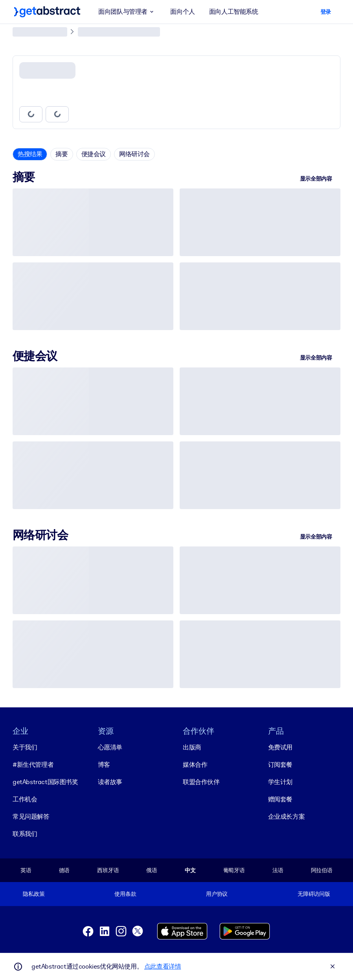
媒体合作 (195, 764)
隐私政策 (34, 894)
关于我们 (25, 747)
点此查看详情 (163, 966)
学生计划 (280, 782)
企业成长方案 (287, 816)
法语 (278, 870)
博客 (104, 764)
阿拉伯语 (322, 870)
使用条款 (125, 894)
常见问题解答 (31, 816)
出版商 (192, 747)
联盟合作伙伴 (201, 782)
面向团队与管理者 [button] (127, 12)
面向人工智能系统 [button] (234, 12)
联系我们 (25, 833)
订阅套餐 (280, 764)
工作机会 (25, 799)
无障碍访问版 (314, 894)
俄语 (152, 870)
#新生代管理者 (33, 764)
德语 (64, 870)
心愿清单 (110, 747)
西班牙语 (108, 870)
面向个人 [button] (182, 12)
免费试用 (280, 747)
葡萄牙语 (234, 870)
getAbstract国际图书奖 (45, 782)
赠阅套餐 (280, 799)
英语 (26, 870)
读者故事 (110, 782)
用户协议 (217, 894)
